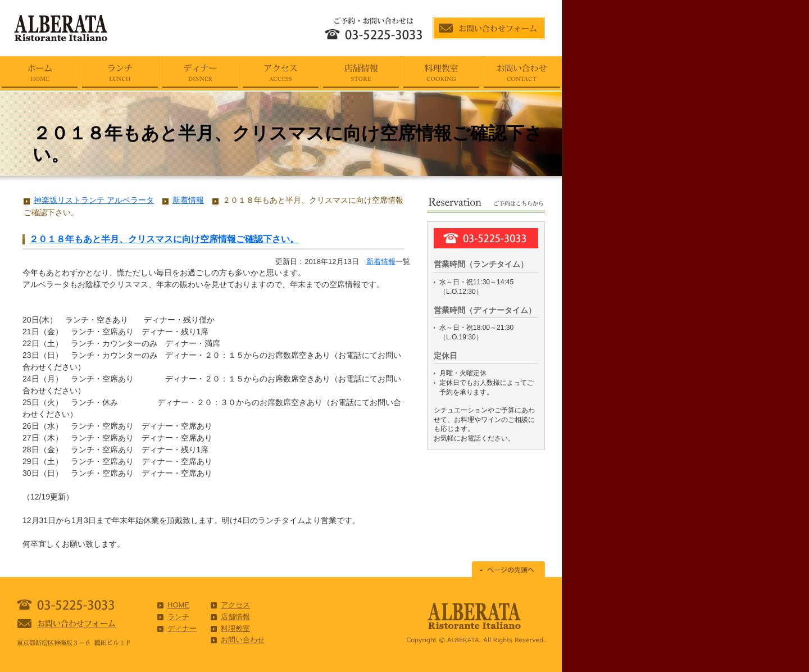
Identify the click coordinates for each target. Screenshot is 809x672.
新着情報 (381, 262)
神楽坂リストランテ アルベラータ (94, 200)
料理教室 (235, 628)
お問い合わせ (243, 640)
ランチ (178, 617)
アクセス (235, 605)
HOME (178, 605)
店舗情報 (235, 617)
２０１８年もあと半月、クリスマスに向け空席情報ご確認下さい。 (164, 239)
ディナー (182, 628)
